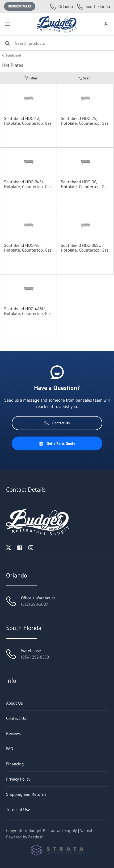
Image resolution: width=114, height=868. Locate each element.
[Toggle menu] (7, 24)
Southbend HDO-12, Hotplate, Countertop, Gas (28, 121)
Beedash (36, 837)
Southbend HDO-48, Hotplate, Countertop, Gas (28, 248)
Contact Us (57, 423)
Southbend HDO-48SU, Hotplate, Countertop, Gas (28, 311)
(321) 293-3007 (35, 604)
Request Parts (20, 6)
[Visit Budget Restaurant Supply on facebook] (20, 547)
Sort (84, 78)
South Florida (94, 6)
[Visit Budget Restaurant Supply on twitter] (9, 547)
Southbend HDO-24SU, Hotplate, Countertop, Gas (28, 184)
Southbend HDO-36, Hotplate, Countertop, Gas (85, 184)
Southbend (13, 55)
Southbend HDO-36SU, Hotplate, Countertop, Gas (85, 248)
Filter (31, 78)
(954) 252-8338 (35, 657)
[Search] (57, 43)
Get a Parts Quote (57, 443)
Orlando (61, 6)
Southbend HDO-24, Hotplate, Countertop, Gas (85, 121)
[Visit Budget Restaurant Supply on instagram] (31, 547)
